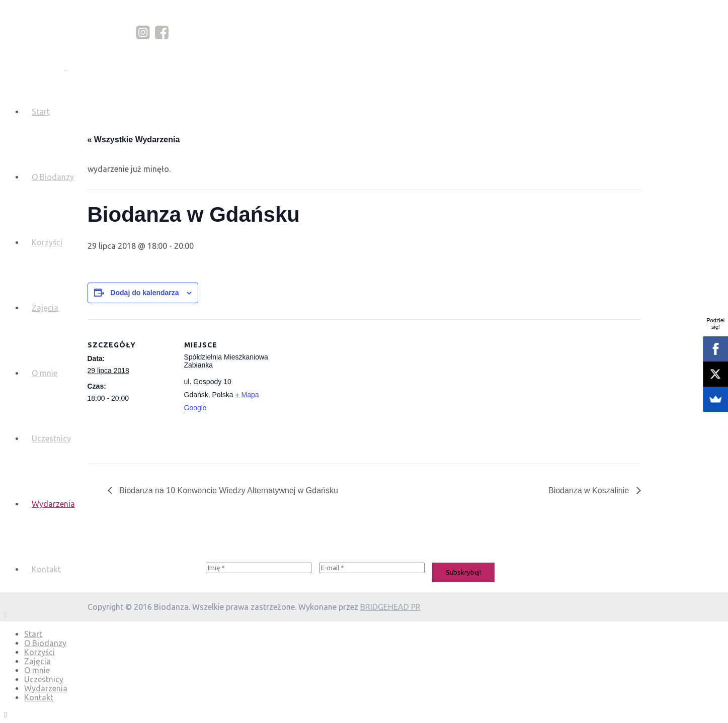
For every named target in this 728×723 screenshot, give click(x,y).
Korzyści (47, 242)
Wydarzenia (53, 504)
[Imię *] (259, 568)
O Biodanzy (53, 177)
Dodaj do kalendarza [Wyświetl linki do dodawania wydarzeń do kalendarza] (144, 293)
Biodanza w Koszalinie (590, 490)
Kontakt (46, 569)
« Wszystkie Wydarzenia (134, 140)
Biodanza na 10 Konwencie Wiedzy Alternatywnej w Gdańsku (228, 490)
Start (41, 112)
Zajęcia (45, 308)
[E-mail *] (372, 568)
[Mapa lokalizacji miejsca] (334, 389)
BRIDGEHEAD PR (390, 607)
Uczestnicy (51, 438)
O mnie (45, 373)
